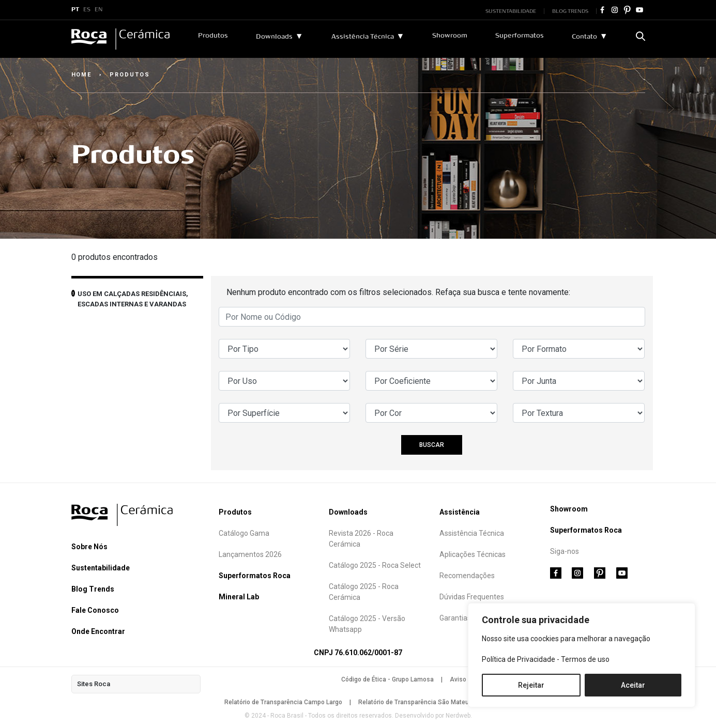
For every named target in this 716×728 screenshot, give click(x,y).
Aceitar (633, 685)
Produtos (213, 36)
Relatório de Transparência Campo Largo (283, 702)
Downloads (274, 37)
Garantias (455, 618)
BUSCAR (432, 445)
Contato (584, 37)
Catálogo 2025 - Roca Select (375, 565)
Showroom (450, 36)
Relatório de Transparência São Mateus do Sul (425, 702)
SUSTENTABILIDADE (511, 11)
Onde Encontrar (98, 631)
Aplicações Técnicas (473, 554)
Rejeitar (531, 685)
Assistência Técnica (363, 37)
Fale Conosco (95, 610)
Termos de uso (585, 659)
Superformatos (520, 36)
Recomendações (467, 576)
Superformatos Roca (255, 576)
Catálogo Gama (244, 533)
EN (99, 10)
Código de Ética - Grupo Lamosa (387, 679)
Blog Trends (93, 589)
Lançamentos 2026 (250, 554)
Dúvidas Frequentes (472, 597)
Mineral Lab (239, 597)
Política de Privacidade (519, 659)
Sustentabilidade (101, 568)
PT (75, 10)
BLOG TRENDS (570, 11)
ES (87, 10)
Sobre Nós (89, 547)
